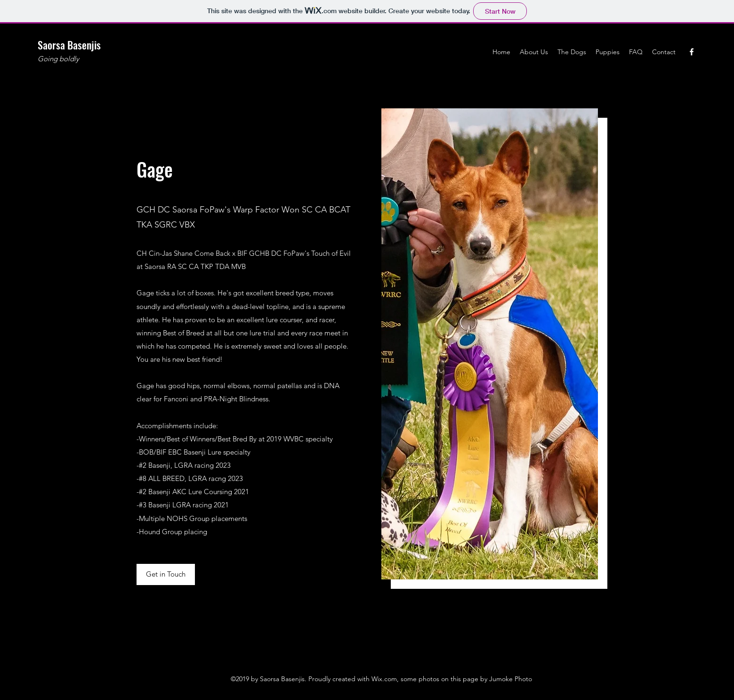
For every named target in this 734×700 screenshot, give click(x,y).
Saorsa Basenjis (69, 45)
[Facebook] (692, 52)
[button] (166, 574)
